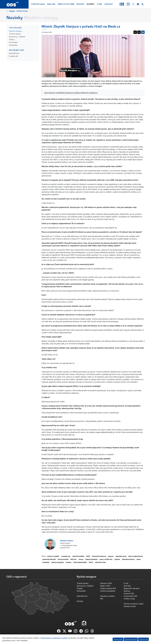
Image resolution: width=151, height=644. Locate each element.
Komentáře (13, 43)
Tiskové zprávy (15, 34)
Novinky (91, 4)
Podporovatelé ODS (108, 588)
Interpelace (13, 45)
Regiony (80, 4)
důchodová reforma (128, 559)
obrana (81, 559)
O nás (100, 4)
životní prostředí (63, 559)
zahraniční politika (78, 556)
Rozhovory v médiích (17, 37)
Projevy (12, 40)
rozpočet (117, 559)
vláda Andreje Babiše (80, 562)
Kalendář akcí (14, 53)
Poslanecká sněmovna (99, 556)
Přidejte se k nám (66, 4)
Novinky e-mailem (107, 596)
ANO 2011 (74, 559)
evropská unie (66, 556)
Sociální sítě (13, 56)
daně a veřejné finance (136, 556)
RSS (102, 599)
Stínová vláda (38, 4)
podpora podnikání (91, 559)
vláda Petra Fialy (100, 562)
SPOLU (91, 562)
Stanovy (127, 591)
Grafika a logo (129, 599)
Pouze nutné (118, 639)
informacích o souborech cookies (54, 638)
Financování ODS (130, 596)
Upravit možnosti (131, 639)
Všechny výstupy (15, 31)
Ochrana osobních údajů (134, 604)
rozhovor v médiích (53, 556)
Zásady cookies (130, 606)
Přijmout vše (143, 639)
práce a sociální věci (106, 559)
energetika (46, 562)
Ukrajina (69, 562)
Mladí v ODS (105, 586)
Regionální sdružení (132, 588)
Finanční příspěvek (108, 591)
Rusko (139, 559)
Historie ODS (129, 594)
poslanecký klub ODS (49, 559)
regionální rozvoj (121, 556)
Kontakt (109, 4)
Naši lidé (51, 4)
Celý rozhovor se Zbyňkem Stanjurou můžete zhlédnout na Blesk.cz (71, 93)
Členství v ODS (106, 583)
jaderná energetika (58, 562)
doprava (111, 556)
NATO (88, 556)
